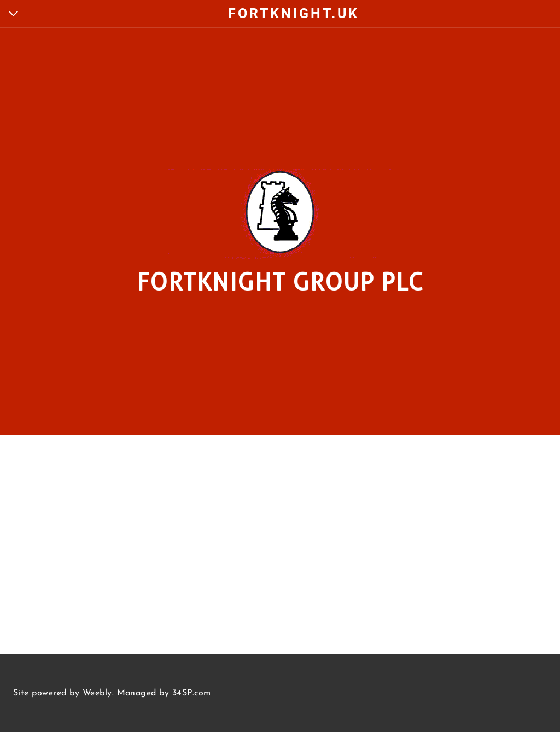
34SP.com (192, 693)
